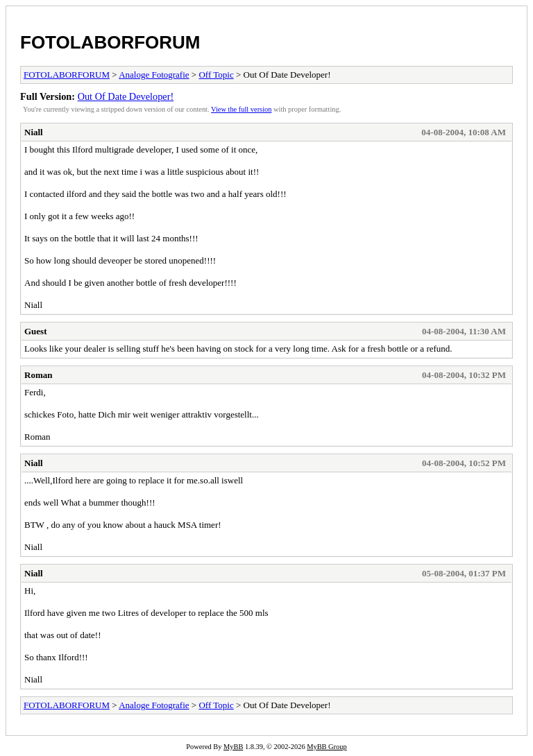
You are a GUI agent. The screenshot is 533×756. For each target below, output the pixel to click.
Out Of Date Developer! (126, 96)
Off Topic (216, 75)
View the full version (241, 109)
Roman (38, 375)
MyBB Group (327, 747)
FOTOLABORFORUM (110, 42)
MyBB (233, 747)
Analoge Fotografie (154, 75)
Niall (34, 132)
